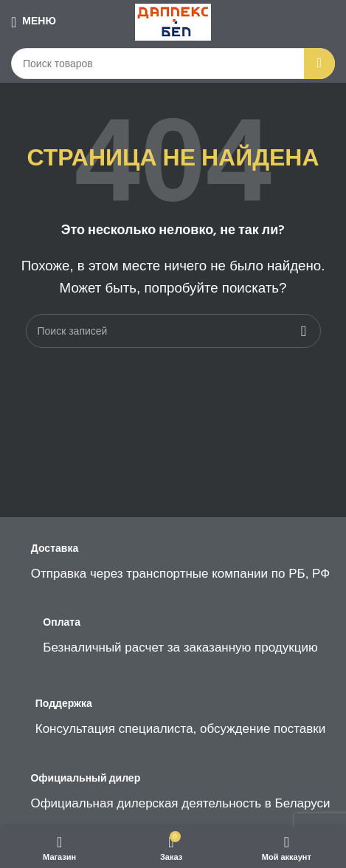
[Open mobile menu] (34, 22)
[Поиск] (173, 64)
